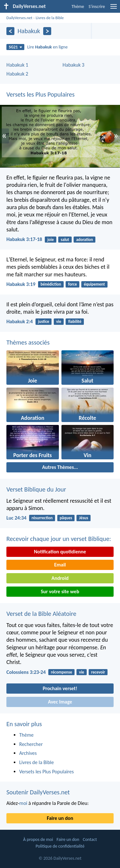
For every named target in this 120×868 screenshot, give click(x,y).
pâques (66, 518)
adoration (85, 240)
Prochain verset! (60, 688)
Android (60, 578)
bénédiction (51, 284)
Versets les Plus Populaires (40, 94)
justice (44, 321)
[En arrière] (10, 31)
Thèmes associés (28, 342)
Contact (90, 839)
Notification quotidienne (60, 552)
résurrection (42, 518)
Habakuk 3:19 (21, 284)
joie (51, 240)
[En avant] (47, 31)
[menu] (114, 9)
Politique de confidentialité (60, 846)
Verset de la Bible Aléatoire (41, 614)
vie (59, 321)
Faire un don (60, 818)
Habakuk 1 (17, 65)
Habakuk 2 (17, 74)
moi (23, 803)
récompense (61, 672)
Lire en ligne (47, 47)
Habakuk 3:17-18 (24, 239)
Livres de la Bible (50, 18)
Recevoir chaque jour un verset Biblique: (59, 539)
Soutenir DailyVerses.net (38, 792)
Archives (28, 753)
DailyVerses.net (19, 18)
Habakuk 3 (74, 65)
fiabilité (75, 321)
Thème (78, 7)
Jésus (84, 518)
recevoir (98, 672)
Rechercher (31, 744)
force (72, 284)
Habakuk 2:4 (20, 321)
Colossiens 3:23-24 (26, 672)
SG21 (16, 47)
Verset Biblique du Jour (36, 489)
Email (60, 565)
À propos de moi (38, 839)
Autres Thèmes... (60, 467)
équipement (94, 284)
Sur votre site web (60, 591)
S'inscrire (97, 7)
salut (65, 240)
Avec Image (60, 702)
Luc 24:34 (16, 518)
